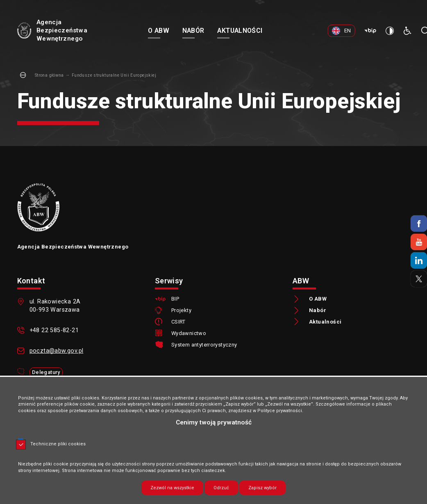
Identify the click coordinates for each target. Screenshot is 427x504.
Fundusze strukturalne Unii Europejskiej (114, 75)
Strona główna (49, 75)
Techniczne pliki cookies (58, 444)
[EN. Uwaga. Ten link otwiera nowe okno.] (342, 31)
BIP (175, 299)
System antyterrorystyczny (204, 345)
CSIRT (178, 322)
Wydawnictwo (189, 334)
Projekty (181, 311)
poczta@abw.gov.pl (57, 351)
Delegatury (46, 372)
